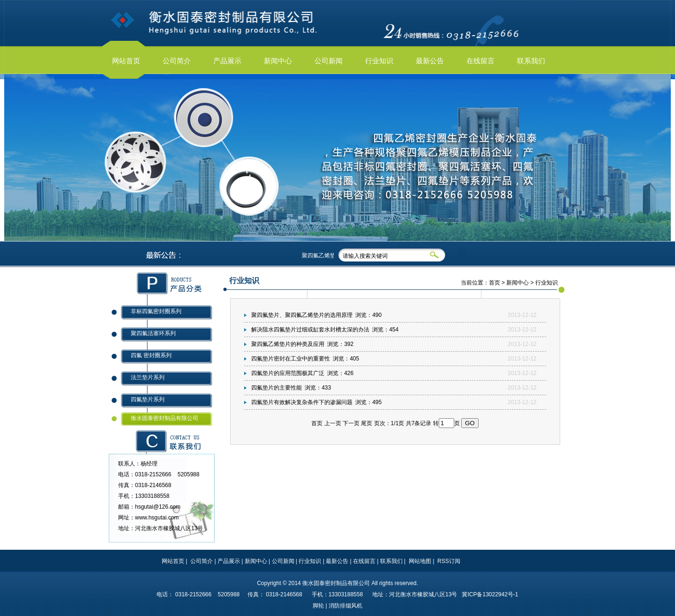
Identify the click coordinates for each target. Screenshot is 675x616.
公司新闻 (283, 561)
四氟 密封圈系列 (151, 355)
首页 (495, 283)
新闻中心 (517, 283)
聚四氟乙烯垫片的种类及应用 (288, 344)
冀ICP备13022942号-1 (490, 594)
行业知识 (310, 561)
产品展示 (229, 561)
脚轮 (318, 606)
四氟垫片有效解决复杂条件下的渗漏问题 (302, 402)
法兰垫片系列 (148, 377)
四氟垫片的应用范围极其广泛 (288, 373)
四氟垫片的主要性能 (277, 388)
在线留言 (364, 561)
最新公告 (337, 561)
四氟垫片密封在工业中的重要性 (291, 359)
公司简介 (202, 561)
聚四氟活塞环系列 (153, 333)
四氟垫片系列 (148, 399)
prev (20, 163)
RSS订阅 (449, 561)
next (655, 163)
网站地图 (420, 561)
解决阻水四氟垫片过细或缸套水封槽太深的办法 (310, 330)
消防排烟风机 (345, 606)
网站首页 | (175, 561)
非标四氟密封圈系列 (156, 311)
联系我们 (391, 561)
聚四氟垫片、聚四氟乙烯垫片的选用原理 (302, 315)
